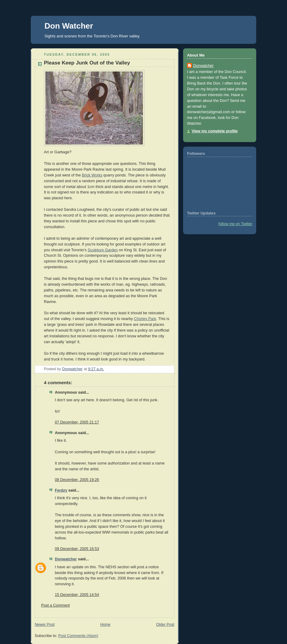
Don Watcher (69, 26)
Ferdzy (61, 490)
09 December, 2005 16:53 (77, 549)
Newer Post (45, 625)
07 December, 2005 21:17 (77, 422)
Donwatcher (66, 559)
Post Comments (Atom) (78, 636)
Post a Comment (55, 605)
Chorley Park (145, 319)
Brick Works (92, 175)
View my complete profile (215, 131)
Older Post (165, 625)
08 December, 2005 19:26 (77, 480)
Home (105, 625)
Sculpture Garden (103, 250)
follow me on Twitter (235, 224)
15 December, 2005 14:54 (77, 595)
